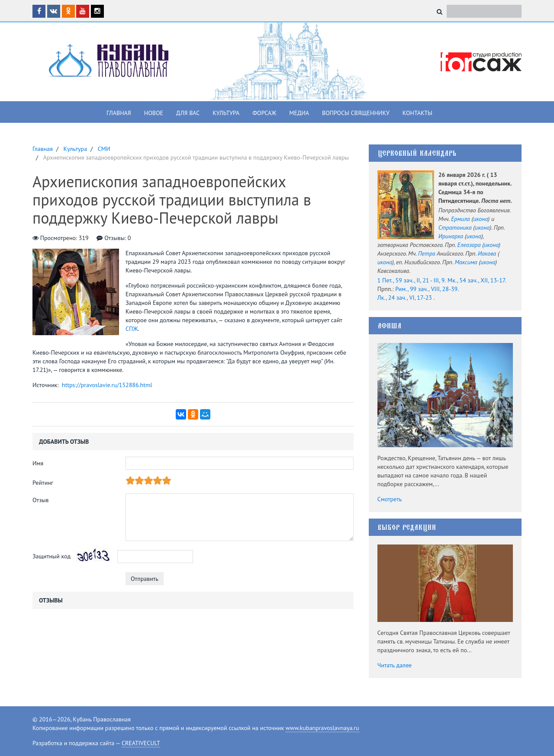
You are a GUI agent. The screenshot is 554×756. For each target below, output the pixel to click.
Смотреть (390, 499)
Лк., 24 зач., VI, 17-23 (405, 298)
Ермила (461, 219)
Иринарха (451, 236)
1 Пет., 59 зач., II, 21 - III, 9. (412, 280)
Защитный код (52, 556)
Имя (38, 463)
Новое (154, 113)
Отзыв (41, 500)
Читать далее (395, 665)
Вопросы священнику (356, 113)
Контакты (417, 113)
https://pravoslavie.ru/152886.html (107, 385)
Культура (226, 113)
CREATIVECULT (141, 743)
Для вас (188, 113)
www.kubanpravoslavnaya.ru (322, 728)
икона (480, 219)
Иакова (487, 253)
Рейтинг (43, 483)
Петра (427, 253)
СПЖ (132, 329)
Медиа (299, 113)
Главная (119, 113)
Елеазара (469, 245)
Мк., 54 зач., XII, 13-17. (477, 280)
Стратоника (455, 227)
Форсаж (264, 113)
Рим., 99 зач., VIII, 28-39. (427, 289)
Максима (466, 262)
